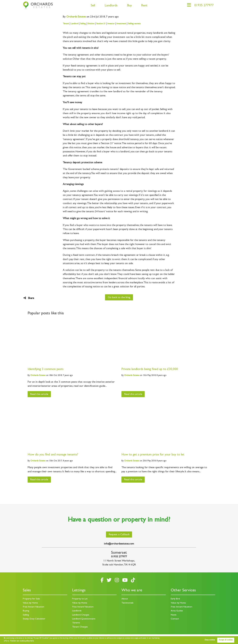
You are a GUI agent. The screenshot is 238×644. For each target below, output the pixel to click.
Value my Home (30, 603)
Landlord (75, 24)
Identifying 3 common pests (46, 369)
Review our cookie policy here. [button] (22, 641)
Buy (129, 6)
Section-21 (101, 24)
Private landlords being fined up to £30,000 (150, 369)
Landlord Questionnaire (84, 619)
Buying (26, 611)
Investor (111, 24)
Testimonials (127, 603)
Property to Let (80, 599)
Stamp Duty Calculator (34, 619)
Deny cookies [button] (210, 640)
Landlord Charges (81, 615)
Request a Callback (119, 535)
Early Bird (175, 599)
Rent (144, 6)
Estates (76, 17)
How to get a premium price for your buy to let (153, 455)
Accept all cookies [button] (226, 640)
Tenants (76, 623)
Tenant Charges (80, 627)
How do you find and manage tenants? (53, 455)
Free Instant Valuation (33, 607)
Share (29, 298)
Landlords (111, 6)
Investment (121, 24)
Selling (83, 24)
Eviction (91, 24)
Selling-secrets (134, 24)
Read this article (39, 394)
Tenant (66, 24)
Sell (93, 6)
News (174, 615)
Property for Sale (31, 599)
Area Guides (177, 611)
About (125, 599)
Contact (175, 619)
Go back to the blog (119, 298)
